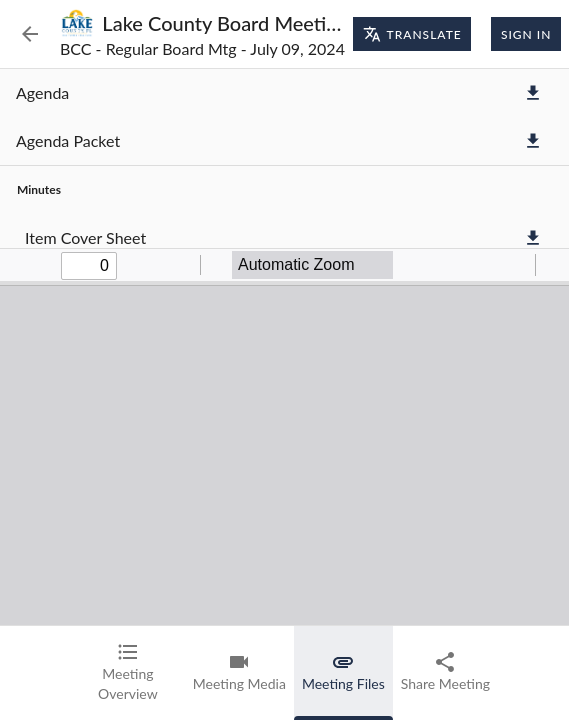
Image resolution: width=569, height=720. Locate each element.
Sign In (526, 34)
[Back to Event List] (30, 34)
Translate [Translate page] (412, 34)
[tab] (128, 673)
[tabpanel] (284, 347)
